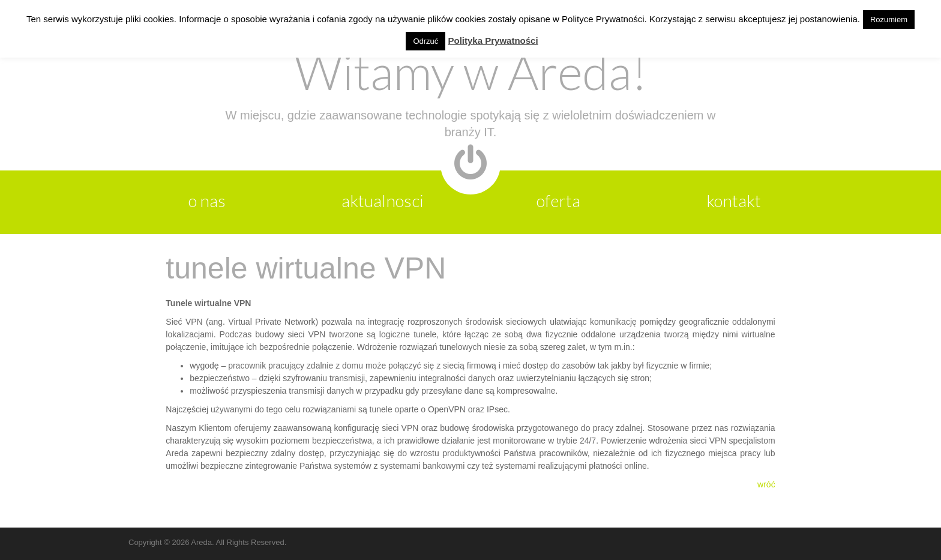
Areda (201, 542)
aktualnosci (383, 200)
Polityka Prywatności (493, 41)
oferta (558, 200)
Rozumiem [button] (889, 20)
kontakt (734, 200)
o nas (207, 200)
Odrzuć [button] (425, 41)
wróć (766, 484)
